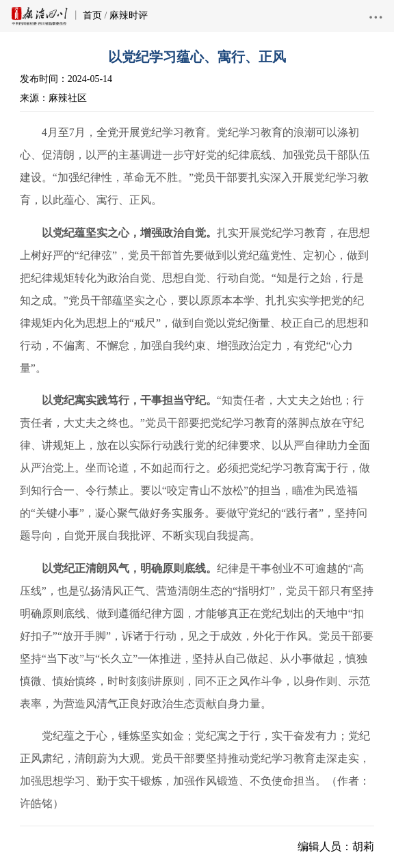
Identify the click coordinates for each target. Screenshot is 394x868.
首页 (92, 15)
